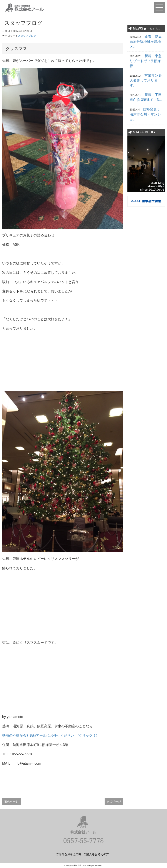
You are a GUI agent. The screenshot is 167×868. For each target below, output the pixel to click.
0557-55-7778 (83, 841)
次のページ (114, 801)
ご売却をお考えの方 (69, 854)
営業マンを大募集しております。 (146, 80)
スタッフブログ (27, 36)
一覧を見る (154, 29)
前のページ (11, 801)
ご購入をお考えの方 (96, 854)
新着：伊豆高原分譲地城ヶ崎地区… (146, 42)
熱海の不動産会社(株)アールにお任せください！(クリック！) (50, 735)
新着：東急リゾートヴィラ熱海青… (146, 61)
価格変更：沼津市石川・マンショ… (145, 114)
